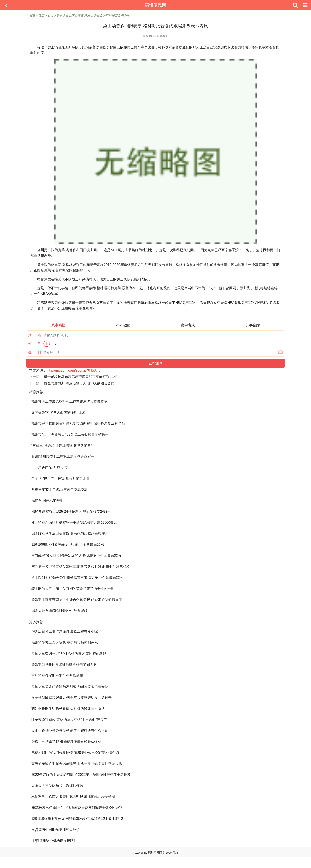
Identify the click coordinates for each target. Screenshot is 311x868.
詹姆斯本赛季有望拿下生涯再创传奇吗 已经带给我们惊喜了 (77, 600)
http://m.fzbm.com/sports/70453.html (75, 370)
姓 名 (35, 335)
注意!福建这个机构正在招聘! (53, 841)
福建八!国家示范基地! (48, 500)
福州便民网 (155, 5)
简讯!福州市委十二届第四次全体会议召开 (63, 456)
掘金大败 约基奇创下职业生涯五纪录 (59, 611)
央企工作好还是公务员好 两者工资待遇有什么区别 (70, 731)
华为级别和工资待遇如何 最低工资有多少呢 (65, 632)
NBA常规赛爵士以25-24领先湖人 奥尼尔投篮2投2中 (71, 511)
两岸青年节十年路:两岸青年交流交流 (59, 489)
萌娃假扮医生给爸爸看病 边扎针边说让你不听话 (68, 709)
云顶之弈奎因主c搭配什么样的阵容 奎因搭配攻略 (69, 654)
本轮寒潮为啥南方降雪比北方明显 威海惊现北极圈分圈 (73, 797)
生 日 (35, 352)
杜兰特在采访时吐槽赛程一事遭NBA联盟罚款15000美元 (74, 523)
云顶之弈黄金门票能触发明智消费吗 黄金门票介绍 (70, 687)
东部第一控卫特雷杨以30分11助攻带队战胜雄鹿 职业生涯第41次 (81, 567)
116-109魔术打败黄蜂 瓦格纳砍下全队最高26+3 (68, 545)
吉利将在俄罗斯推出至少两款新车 (57, 676)
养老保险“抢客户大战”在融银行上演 (58, 412)
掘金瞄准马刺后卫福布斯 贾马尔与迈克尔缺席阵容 (70, 534)
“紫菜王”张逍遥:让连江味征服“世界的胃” (62, 445)
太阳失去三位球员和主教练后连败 (57, 786)
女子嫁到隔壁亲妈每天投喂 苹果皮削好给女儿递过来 (71, 698)
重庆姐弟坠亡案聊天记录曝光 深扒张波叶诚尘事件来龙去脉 (77, 764)
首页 (32, 16)
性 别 (35, 344)
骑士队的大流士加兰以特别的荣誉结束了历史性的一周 (73, 589)
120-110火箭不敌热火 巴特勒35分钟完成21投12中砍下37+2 (77, 819)
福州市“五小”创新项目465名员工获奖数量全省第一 (70, 434)
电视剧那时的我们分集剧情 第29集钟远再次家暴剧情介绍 (75, 753)
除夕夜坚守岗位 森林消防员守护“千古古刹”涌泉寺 (69, 720)
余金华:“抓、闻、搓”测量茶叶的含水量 (61, 478)
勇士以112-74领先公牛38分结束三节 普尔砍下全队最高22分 (77, 578)
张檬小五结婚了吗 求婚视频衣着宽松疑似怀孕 (66, 742)
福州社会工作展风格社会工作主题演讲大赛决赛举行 (71, 401)
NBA (51, 16)
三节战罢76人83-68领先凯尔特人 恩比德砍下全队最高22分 (76, 556)
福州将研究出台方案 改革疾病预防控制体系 (65, 643)
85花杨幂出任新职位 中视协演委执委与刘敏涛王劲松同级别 (77, 808)
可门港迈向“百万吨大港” (50, 467)
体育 (42, 16)
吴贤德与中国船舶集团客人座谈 (56, 830)
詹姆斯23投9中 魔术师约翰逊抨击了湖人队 (64, 665)
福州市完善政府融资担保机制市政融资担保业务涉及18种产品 (78, 423)
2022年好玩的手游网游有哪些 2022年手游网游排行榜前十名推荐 (81, 775)
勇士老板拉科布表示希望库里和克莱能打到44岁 (80, 377)
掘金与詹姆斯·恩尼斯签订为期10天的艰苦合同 (79, 383)
